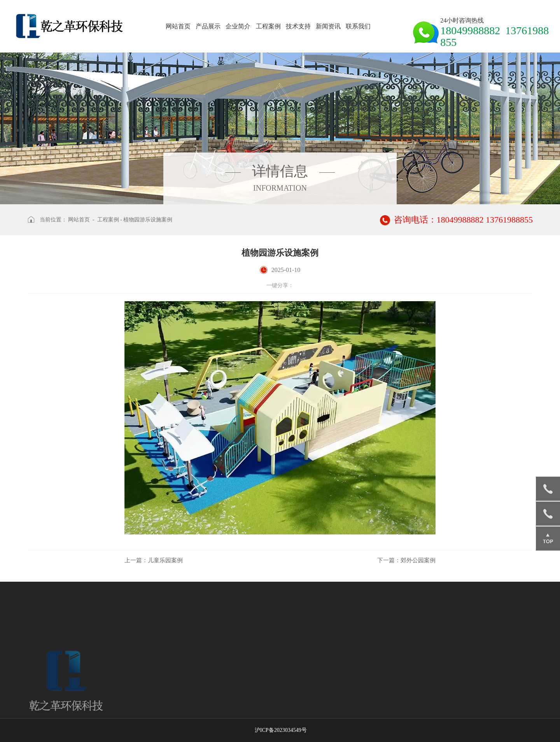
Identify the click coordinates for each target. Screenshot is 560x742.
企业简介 (238, 26)
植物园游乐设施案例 (148, 220)
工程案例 (268, 26)
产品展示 (208, 26)
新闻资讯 (328, 26)
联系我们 (358, 26)
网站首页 (178, 26)
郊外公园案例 (406, 560)
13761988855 (548, 514)
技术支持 (298, 26)
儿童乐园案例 (154, 560)
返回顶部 (548, 539)
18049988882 (548, 489)
